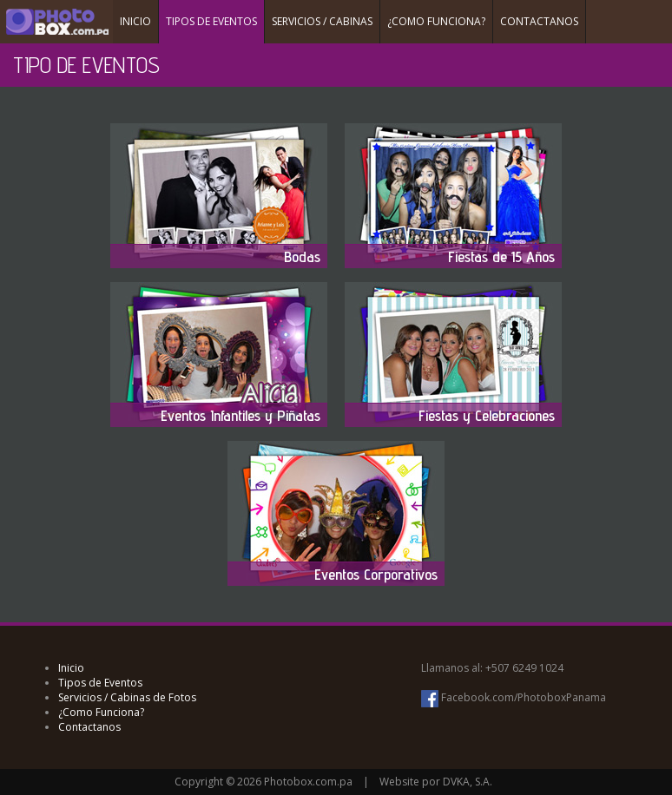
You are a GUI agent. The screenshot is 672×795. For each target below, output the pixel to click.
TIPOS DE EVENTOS (211, 21)
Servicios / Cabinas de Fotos (127, 697)
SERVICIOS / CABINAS (322, 21)
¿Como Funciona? (101, 712)
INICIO (135, 21)
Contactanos (89, 727)
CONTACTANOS (539, 21)
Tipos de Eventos (100, 683)
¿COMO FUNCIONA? (436, 21)
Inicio (71, 668)
